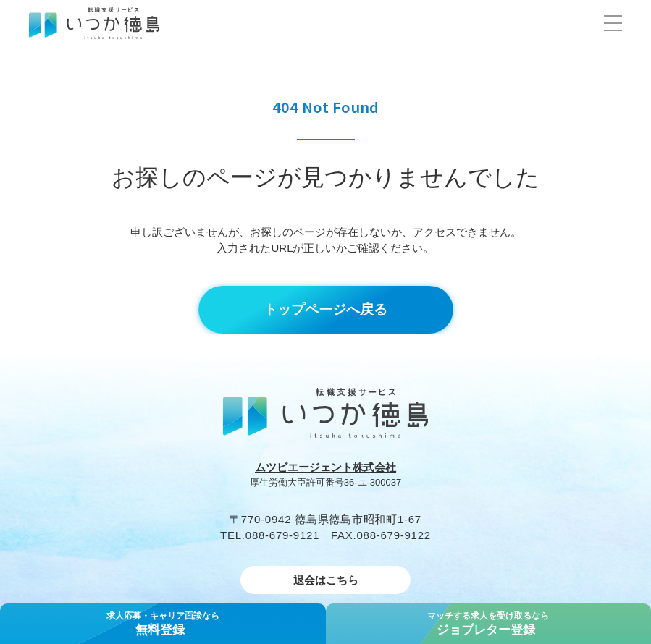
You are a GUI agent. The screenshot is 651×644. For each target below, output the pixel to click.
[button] (613, 23)
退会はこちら (326, 580)
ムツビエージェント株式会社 (325, 467)
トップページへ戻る (325, 309)
